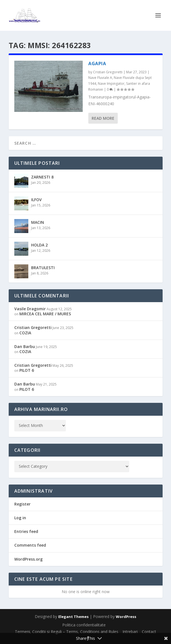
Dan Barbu (25, 346)
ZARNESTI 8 (42, 177)
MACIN (38, 222)
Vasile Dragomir (30, 309)
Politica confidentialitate (84, 625)
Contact (149, 632)
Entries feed (26, 531)
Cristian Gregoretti (108, 72)
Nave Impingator (111, 84)
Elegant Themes (73, 617)
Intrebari (130, 632)
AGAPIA (97, 64)
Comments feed (30, 545)
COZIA (25, 333)
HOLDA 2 (39, 245)
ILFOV (36, 200)
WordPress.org (28, 559)
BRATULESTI (43, 268)
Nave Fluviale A (100, 78)
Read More (103, 118)
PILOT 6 (27, 370)
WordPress (126, 617)
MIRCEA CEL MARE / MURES (45, 314)
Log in (20, 518)
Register (22, 504)
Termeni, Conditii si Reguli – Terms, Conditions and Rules (67, 632)
